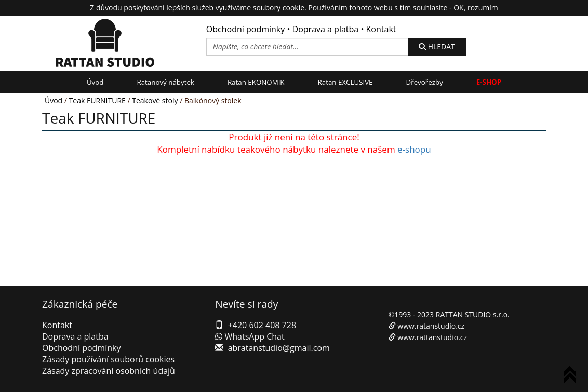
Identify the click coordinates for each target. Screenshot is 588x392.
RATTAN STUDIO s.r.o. (473, 314)
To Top (572, 376)
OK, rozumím (476, 8)
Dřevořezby (425, 82)
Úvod (95, 82)
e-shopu (414, 149)
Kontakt (381, 29)
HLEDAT (437, 46)
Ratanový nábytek (165, 82)
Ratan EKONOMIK (256, 82)
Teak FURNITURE (97, 100)
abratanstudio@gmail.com (279, 348)
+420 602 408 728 (262, 325)
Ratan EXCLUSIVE (345, 82)
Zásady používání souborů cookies (108, 359)
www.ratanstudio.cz (431, 326)
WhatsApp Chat (250, 336)
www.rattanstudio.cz (432, 337)
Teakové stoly (155, 100)
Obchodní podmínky (245, 29)
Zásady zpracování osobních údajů (109, 371)
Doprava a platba (326, 29)
